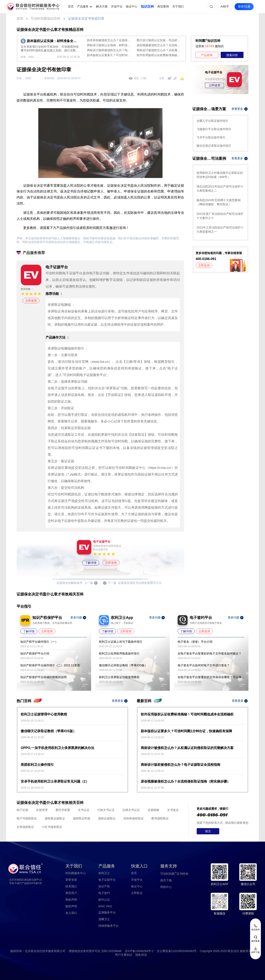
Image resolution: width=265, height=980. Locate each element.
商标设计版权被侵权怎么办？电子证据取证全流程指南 (110, 50)
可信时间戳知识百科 (46, 19)
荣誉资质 (71, 880)
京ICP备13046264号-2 (139, 951)
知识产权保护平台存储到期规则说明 (43, 677)
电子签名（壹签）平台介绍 (195, 642)
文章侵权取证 (25, 827)
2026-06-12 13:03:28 (152, 721)
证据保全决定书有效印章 (86, 19)
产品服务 (83, 6)
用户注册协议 (124, 955)
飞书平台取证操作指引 (211, 137)
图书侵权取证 (160, 818)
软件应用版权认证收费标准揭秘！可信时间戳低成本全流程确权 (159, 55)
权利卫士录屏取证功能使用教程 (119, 677)
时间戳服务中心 (76, 873)
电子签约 (104, 893)
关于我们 (178, 6)
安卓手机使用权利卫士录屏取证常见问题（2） (55, 781)
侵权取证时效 (82, 818)
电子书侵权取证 (27, 818)
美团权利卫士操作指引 (37, 765)
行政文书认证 (106, 810)
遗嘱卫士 (104, 919)
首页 (71, 6)
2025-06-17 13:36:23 (32, 754)
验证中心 (132, 6)
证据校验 (153, 810)
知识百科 (147, 7)
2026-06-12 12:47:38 (152, 788)
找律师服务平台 (108, 926)
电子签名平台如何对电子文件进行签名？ (204, 665)
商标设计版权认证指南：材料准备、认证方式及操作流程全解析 (110, 45)
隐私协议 (141, 955)
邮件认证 (104, 900)
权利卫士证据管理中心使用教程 (44, 714)
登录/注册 (244, 6)
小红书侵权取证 (52, 827)
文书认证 (84, 810)
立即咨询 (204, 265)
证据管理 (42, 810)
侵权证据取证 (107, 818)
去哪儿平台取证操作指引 (212, 121)
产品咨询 (207, 55)
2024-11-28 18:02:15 (32, 788)
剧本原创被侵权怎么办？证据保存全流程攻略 (110, 40)
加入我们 (71, 913)
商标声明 (71, 900)
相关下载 (166, 880)
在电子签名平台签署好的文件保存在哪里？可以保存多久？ (211, 677)
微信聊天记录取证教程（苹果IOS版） (123, 665)
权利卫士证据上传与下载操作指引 (121, 642)
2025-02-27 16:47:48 (32, 771)
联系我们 (71, 886)
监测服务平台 (107, 912)
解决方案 (102, 6)
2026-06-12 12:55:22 (152, 771)
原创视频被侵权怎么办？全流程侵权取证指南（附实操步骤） (159, 45)
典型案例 (163, 6)
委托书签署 (63, 810)
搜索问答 (232, 55)
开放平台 (117, 6)
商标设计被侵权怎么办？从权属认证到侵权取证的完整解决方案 (159, 50)
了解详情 (91, 563)
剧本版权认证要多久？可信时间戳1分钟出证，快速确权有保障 (110, 55)
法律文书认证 (131, 810)
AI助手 (225, 6)
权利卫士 (104, 873)
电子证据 (22, 810)
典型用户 (71, 893)
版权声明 (71, 906)
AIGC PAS (105, 906)
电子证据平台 (107, 880)
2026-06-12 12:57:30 (152, 754)
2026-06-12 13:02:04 (152, 737)
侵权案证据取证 (55, 818)
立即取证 (137, 893)
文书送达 (173, 810)
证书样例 (174, 873)
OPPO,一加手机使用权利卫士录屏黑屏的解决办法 (57, 748)
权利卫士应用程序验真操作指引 (119, 653)
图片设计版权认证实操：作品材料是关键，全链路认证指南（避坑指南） (159, 40)
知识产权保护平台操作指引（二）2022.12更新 (50, 665)
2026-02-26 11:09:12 (32, 721)
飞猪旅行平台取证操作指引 (214, 129)
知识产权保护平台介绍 (35, 653)
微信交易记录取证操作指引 (214, 146)
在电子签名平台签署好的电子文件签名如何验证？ (210, 653)
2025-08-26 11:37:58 (32, 737)
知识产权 (104, 886)
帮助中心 (166, 887)
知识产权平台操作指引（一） (39, 642)
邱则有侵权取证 (134, 818)
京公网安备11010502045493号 (177, 951)
